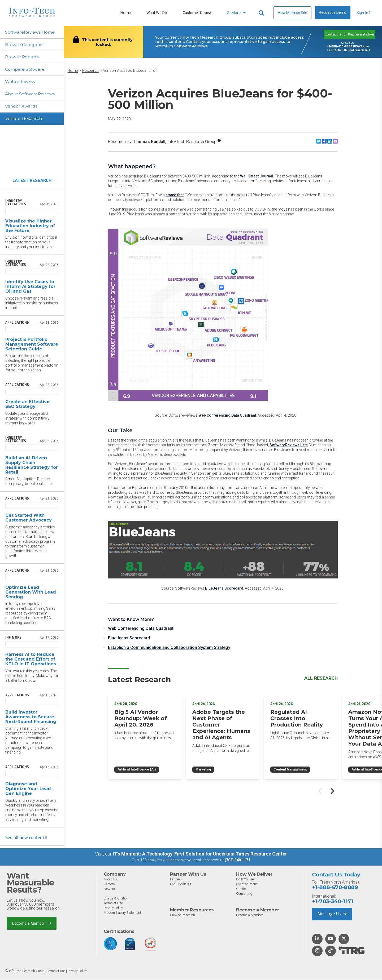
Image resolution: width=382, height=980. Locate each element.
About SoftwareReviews (31, 94)
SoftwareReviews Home (31, 32)
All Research (321, 678)
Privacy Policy (114, 909)
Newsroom (112, 890)
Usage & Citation (117, 899)
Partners (177, 880)
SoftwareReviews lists (289, 445)
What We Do (157, 13)
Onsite (241, 890)
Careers (110, 885)
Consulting (244, 894)
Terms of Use (113, 904)
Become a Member (32, 924)
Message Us (332, 915)
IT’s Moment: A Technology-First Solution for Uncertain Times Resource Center (200, 855)
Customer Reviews (198, 13)
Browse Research (183, 916)
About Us (111, 880)
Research (90, 71)
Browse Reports (22, 57)
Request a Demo (333, 13)
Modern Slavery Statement (123, 913)
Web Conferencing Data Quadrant (227, 415)
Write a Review (21, 82)
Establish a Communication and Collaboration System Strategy (169, 647)
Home (126, 13)
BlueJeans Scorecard (224, 588)
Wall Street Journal (257, 176)
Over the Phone (247, 885)
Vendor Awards (21, 107)
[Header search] (262, 13)
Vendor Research (24, 119)
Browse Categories (25, 45)
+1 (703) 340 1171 (235, 861)
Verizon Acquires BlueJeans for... (131, 71)
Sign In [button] (364, 13)
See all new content (26, 838)
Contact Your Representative (349, 34)
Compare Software (25, 70)
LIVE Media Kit (181, 885)
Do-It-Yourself (246, 880)
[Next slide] (332, 790)
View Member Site (292, 13)
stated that (175, 195)
